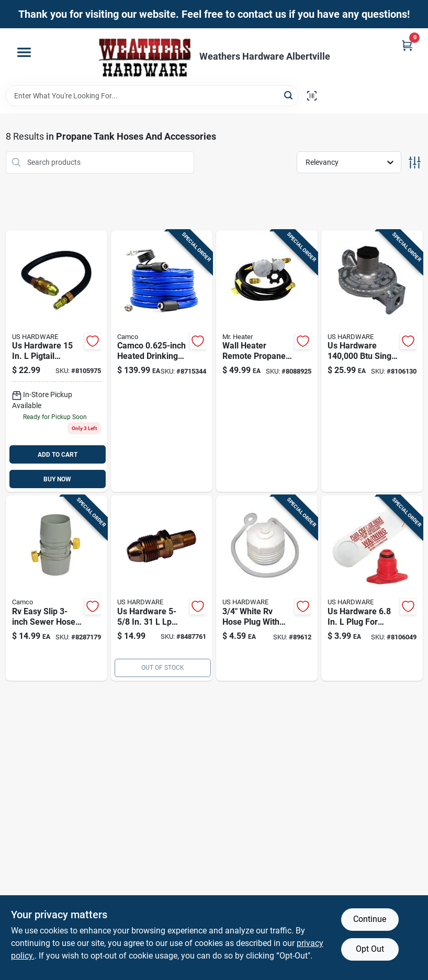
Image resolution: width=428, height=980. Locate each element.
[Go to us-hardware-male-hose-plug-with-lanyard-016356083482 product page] (267, 588)
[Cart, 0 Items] (407, 45)
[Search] (289, 95)
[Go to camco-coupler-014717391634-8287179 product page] (57, 588)
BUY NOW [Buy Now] (57, 479)
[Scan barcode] (312, 96)
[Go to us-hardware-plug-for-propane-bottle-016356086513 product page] (372, 588)
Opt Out (370, 949)
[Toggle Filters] (415, 162)
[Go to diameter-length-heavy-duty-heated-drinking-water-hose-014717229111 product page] (162, 361)
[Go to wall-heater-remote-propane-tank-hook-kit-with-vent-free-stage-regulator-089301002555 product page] (267, 361)
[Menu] (24, 52)
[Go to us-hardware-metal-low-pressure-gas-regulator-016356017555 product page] (372, 361)
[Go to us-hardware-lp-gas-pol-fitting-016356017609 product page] (162, 588)
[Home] (145, 57)
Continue (370, 919)
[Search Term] (152, 96)
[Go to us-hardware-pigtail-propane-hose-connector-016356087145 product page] (57, 361)
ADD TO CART (58, 455)
